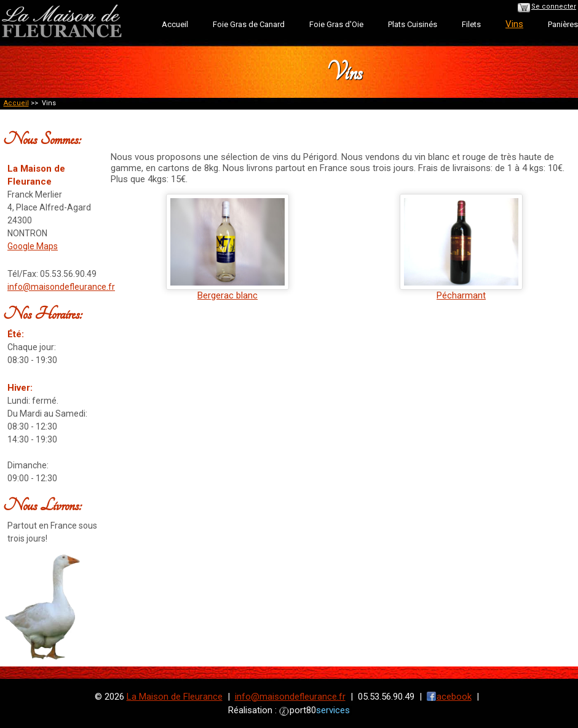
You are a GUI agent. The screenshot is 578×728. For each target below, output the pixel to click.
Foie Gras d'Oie (336, 24)
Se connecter (554, 6)
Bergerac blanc (228, 291)
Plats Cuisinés (413, 24)
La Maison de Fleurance (175, 697)
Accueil (175, 24)
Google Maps (33, 246)
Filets (471, 24)
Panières (563, 24)
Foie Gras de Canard (249, 24)
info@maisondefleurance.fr (61, 287)
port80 (320, 710)
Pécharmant (461, 291)
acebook (454, 697)
